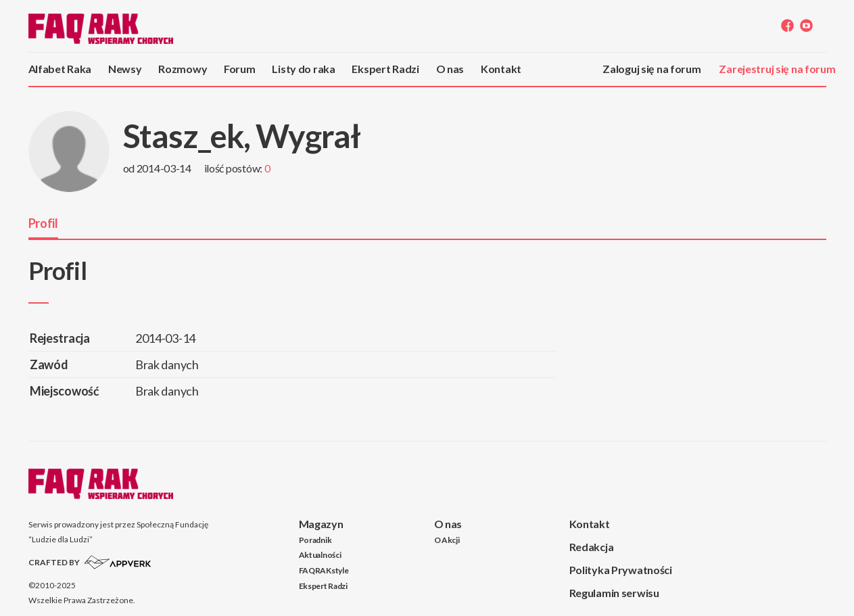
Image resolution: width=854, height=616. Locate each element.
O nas (450, 69)
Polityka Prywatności (621, 570)
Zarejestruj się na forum (777, 69)
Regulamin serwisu (614, 593)
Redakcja (592, 547)
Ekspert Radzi (385, 69)
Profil (43, 223)
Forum (240, 69)
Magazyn (321, 524)
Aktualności (320, 555)
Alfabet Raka (60, 69)
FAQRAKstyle (324, 570)
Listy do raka (303, 69)
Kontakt (501, 69)
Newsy (125, 69)
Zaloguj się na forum (651, 69)
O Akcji (447, 540)
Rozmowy (183, 69)
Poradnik (315, 540)
